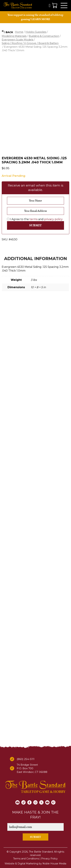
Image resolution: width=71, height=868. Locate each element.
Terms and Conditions (26, 859)
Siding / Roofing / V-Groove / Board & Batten (30, 43)
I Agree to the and (35, 219)
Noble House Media (54, 864)
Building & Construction (44, 36)
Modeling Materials (14, 36)
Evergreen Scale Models (17, 40)
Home (19, 32)
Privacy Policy (49, 859)
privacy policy (53, 219)
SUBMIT (35, 837)
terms (34, 219)
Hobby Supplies (36, 32)
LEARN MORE (41, 19)
